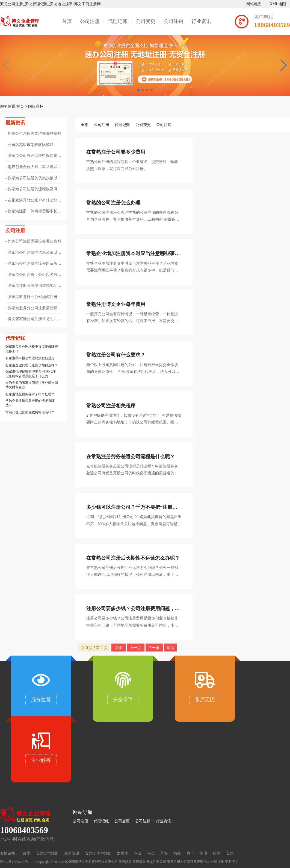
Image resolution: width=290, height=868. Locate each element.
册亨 (217, 853)
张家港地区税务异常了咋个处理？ (30, 394)
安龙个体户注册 (98, 853)
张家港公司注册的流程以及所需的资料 (33, 189)
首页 (67, 21)
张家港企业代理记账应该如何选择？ (32, 365)
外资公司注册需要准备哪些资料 (34, 134)
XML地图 (278, 4)
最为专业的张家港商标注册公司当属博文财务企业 (32, 385)
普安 (164, 853)
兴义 (138, 853)
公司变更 (146, 21)
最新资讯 (72, 853)
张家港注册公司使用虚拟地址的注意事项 (33, 286)
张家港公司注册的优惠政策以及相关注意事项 (33, 179)
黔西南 (123, 853)
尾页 (170, 648)
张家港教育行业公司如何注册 (32, 297)
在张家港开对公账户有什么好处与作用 (33, 201)
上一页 (136, 648)
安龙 (230, 853)
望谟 (203, 853)
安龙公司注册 (47, 853)
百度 (26, 853)
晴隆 (177, 853)
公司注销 (173, 21)
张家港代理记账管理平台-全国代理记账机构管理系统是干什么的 (31, 374)
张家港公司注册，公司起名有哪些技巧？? (33, 275)
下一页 (154, 648)
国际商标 (36, 106)
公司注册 (90, 21)
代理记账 (118, 21)
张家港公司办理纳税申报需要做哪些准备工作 (33, 156)
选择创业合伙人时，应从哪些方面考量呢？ (33, 167)
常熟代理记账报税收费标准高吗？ (30, 412)
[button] (284, 65)
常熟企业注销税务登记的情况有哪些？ (30, 403)
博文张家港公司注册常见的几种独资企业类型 (33, 319)
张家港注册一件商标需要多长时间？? (33, 212)
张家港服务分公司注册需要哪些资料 (33, 308)
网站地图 (254, 4)
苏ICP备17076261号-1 (15, 862)
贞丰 (190, 853)
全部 (85, 125)
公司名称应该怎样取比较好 (31, 145)
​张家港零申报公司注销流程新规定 (30, 358)
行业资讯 (201, 21)
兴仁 (151, 853)
